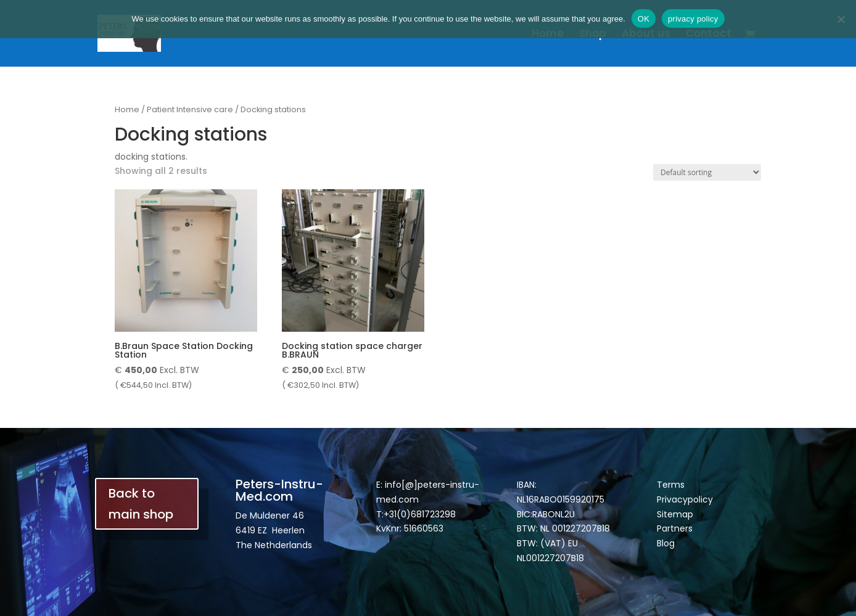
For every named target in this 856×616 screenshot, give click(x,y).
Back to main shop (141, 504)
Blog (666, 543)
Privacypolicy (685, 499)
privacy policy (693, 19)
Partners (675, 528)
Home (548, 35)
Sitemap (675, 514)
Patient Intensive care (190, 109)
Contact (709, 35)
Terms (671, 485)
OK (644, 19)
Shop (593, 35)
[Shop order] (707, 172)
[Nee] (841, 19)
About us (646, 35)
